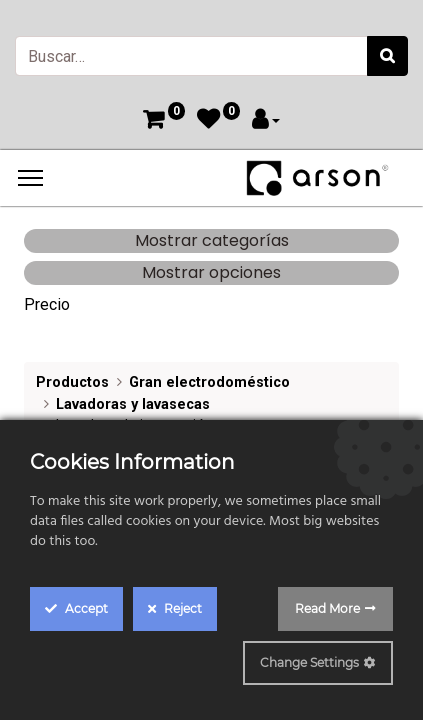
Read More (327, 608)
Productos (72, 382)
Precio (47, 304)
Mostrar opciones (211, 272)
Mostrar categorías (212, 240)
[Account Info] (266, 121)
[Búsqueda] (387, 56)
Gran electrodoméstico (209, 382)
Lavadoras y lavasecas (133, 404)
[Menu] (30, 178)
